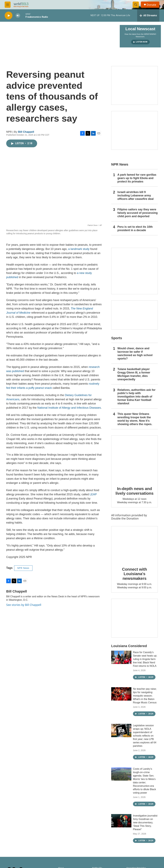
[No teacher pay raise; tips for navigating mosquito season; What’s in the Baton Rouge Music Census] (121, 694)
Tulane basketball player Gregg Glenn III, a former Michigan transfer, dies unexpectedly (134, 374)
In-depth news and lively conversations (135, 491)
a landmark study (79, 249)
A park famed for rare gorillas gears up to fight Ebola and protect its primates (137, 178)
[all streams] (148, 16)
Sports (117, 338)
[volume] (18, 16)
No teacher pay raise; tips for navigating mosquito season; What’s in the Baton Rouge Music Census (145, 696)
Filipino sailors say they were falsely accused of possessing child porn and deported (138, 213)
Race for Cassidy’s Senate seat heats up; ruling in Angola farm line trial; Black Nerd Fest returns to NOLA (145, 659)
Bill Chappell (26, 132)
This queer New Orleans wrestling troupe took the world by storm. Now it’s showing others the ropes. (135, 419)
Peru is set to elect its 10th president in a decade (135, 229)
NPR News (23, 568)
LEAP (93, 494)
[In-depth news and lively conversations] (134, 459)
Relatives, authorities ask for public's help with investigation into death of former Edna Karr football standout (136, 397)
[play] (9, 16)
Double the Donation (125, 518)
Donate (151, 5)
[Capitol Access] (134, 85)
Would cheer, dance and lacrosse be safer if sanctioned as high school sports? (135, 353)
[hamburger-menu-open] (8, 5)
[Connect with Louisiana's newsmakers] (134, 544)
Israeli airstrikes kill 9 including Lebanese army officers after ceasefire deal (136, 195)
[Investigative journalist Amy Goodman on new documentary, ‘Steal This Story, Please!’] (121, 821)
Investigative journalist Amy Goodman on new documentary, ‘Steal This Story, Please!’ (145, 822)
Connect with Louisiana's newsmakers (135, 574)
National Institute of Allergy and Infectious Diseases (69, 408)
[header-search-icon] (136, 5)
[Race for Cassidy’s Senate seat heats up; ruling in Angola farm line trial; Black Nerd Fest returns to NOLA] (121, 657)
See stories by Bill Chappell (24, 605)
